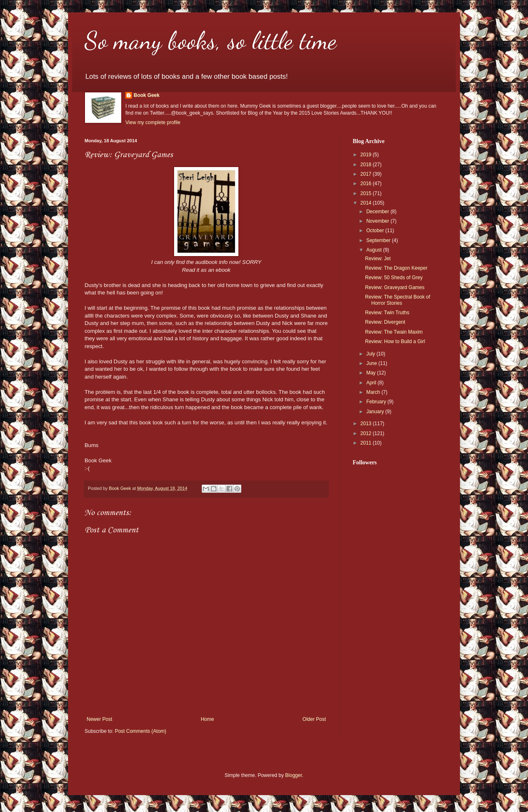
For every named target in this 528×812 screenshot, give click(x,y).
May (372, 373)
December (378, 212)
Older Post (314, 719)
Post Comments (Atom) (140, 731)
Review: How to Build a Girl (395, 341)
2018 (367, 165)
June (372, 363)
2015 (367, 193)
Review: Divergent (385, 322)
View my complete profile (153, 122)
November (378, 221)
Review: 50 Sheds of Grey (394, 278)
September (379, 240)
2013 (367, 424)
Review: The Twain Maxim (394, 332)
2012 (367, 433)
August (375, 250)
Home (207, 719)
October (376, 231)
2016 (367, 184)
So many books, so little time (211, 40)
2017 (367, 174)
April (372, 383)
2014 (367, 203)
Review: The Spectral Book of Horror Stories (398, 300)
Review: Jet (378, 259)
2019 (367, 155)
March (374, 392)
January (376, 412)
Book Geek (147, 95)
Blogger (293, 775)
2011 (367, 443)
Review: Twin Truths (387, 313)
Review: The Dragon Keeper (396, 268)
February (377, 402)
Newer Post (99, 719)
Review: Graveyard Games (395, 287)
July (371, 354)
